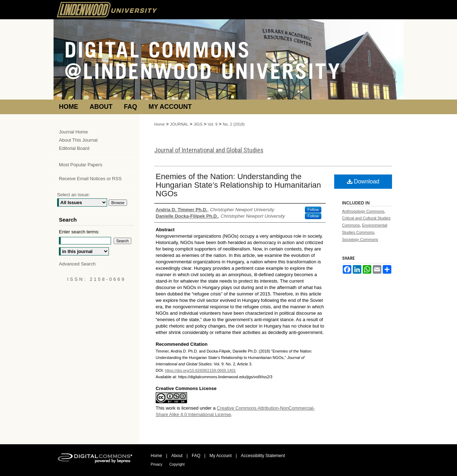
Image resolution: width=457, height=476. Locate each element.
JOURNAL (179, 124)
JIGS (198, 124)
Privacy (157, 464)
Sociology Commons (360, 239)
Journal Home (73, 132)
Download (363, 181)
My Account (221, 456)
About (177, 456)
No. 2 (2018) (234, 124)
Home (159, 124)
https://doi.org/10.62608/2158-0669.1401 (200, 370)
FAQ (196, 456)
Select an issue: (74, 195)
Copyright (177, 464)
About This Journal (78, 140)
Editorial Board (74, 148)
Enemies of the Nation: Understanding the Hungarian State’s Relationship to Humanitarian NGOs (238, 185)
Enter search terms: (79, 232)
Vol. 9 (213, 124)
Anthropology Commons (363, 211)
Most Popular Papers (81, 165)
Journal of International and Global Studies (209, 150)
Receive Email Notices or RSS (90, 179)
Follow (313, 209)
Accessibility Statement (263, 456)
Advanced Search (77, 264)
